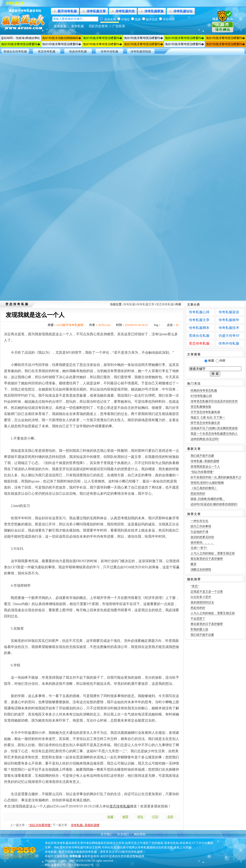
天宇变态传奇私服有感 (205, 412)
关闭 (170, 817)
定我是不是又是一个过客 (207, 592)
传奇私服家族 (154, 11)
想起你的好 (198, 493)
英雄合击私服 (199, 336)
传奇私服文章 (96, 11)
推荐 (125, 817)
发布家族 (60, 26)
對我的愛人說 (199, 629)
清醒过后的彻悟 (201, 570)
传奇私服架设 (229, 312)
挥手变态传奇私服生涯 (205, 423)
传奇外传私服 (109, 52)
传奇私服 (129, 304)
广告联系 (119, 26)
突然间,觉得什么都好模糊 (207, 483)
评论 (140, 817)
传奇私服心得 (199, 312)
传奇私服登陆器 (141, 52)
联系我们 (123, 834)
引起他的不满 (199, 532)
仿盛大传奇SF (229, 336)
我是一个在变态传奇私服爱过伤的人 (214, 434)
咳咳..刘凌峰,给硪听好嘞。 (208, 499)
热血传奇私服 (78, 52)
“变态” (195, 586)
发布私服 (78, 26)
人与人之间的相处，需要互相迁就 (213, 553)
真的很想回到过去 (202, 602)
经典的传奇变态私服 (204, 390)
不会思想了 (198, 619)
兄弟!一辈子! (199, 548)
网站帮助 (140, 834)
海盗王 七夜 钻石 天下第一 (208, 417)
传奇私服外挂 (125, 11)
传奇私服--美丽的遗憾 (85, 825)
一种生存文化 (199, 521)
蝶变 (194, 564)
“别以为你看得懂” (40, 825)
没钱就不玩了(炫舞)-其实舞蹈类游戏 (214, 428)
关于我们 (106, 834)
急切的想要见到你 (202, 537)
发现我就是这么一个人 (205, 466)
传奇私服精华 (229, 320)
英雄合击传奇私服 (15, 52)
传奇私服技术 (229, 328)
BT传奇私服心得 (201, 396)
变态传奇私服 (47, 52)
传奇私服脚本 (199, 328)
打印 (155, 817)
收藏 (110, 817)
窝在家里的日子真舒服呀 (207, 559)
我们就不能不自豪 (202, 456)
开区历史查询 (98, 26)
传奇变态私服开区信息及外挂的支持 (214, 401)
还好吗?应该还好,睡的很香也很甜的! (214, 504)
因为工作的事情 (201, 526)
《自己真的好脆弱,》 (204, 488)
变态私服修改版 (201, 407)
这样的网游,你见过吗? (205, 439)
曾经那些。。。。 (202, 543)
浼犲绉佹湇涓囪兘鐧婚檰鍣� (62, 38)
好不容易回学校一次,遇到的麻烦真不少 (216, 477)
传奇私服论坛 (183, 11)
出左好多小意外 (201, 597)
